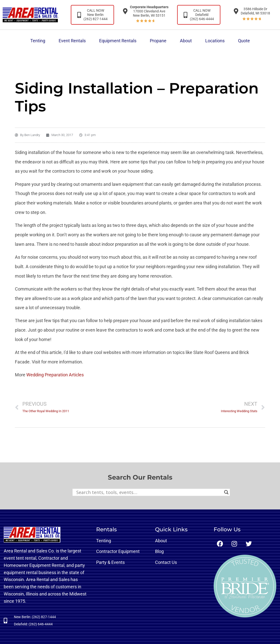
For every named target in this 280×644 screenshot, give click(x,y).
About (186, 41)
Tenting (38, 41)
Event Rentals (72, 41)
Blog (159, 551)
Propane (158, 41)
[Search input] (149, 492)
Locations (215, 41)
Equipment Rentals (118, 41)
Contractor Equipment (118, 551)
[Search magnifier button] (226, 492)
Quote (244, 41)
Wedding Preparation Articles (55, 375)
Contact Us (166, 562)
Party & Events (110, 562)
